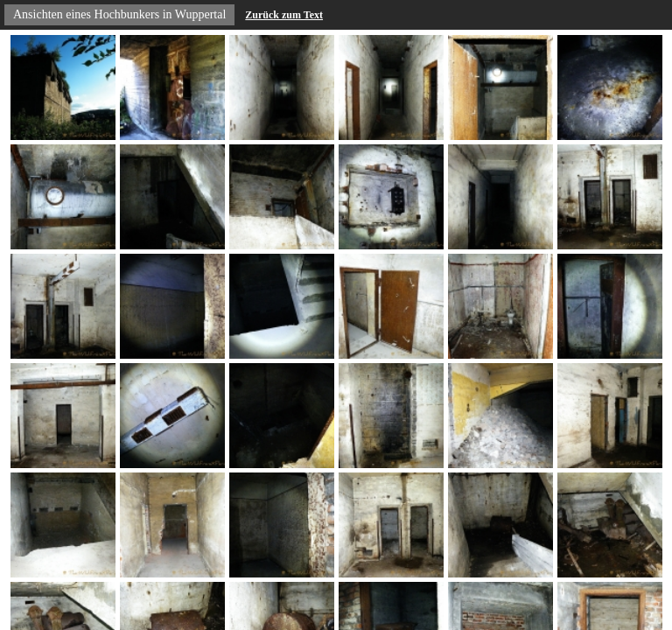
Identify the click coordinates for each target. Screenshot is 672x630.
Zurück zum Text (284, 15)
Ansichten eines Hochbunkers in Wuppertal (119, 14)
